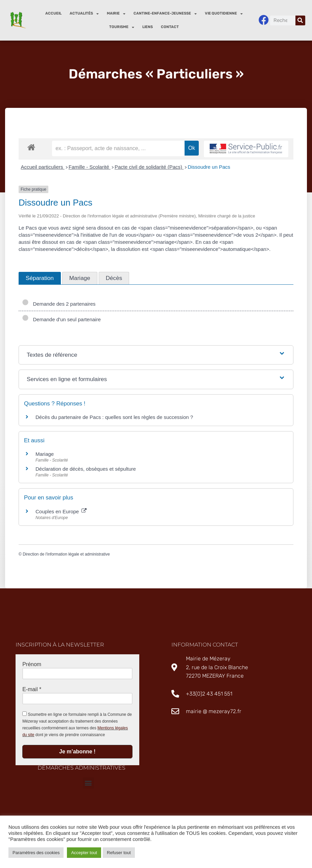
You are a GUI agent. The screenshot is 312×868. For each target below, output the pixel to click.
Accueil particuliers (43, 167)
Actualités (84, 14)
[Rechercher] (300, 20)
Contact (170, 27)
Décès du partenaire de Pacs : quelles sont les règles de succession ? (114, 417)
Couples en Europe (61, 511)
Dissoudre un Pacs (209, 167)
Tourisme (122, 27)
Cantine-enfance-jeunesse (165, 14)
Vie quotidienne (224, 14)
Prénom (32, 664)
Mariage (45, 454)
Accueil (53, 13)
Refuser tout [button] (119, 853)
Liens (148, 27)
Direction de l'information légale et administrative (66, 554)
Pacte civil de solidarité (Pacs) (149, 167)
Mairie (116, 14)
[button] (88, 783)
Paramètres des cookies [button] (36, 853)
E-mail (32, 689)
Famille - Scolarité (90, 167)
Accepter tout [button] (84, 853)
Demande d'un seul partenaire (61, 319)
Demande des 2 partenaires (59, 304)
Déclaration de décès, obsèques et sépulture (86, 469)
